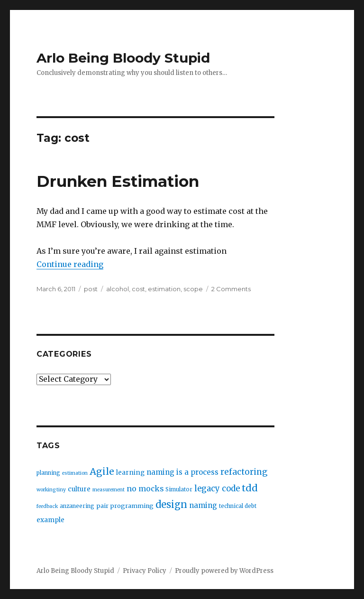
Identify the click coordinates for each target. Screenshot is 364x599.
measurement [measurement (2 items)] (109, 490)
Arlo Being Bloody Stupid (123, 58)
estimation (164, 289)
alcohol (118, 289)
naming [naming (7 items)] (203, 505)
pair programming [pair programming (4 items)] (125, 506)
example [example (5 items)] (50, 520)
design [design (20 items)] (171, 504)
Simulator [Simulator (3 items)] (179, 489)
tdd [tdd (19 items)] (250, 488)
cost (138, 289)
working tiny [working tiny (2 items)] (51, 490)
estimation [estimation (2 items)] (75, 473)
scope (193, 289)
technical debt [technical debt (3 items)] (238, 506)
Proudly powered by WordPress (224, 571)
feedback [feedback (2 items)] (47, 506)
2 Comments (231, 289)
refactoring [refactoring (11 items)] (244, 472)
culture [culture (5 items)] (79, 489)
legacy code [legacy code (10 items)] (217, 489)
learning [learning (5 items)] (130, 473)
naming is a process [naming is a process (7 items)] (182, 472)
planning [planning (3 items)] (48, 473)
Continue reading (70, 264)
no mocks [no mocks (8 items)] (145, 489)
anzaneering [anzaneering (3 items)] (77, 506)
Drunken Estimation (118, 181)
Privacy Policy (145, 571)
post (91, 289)
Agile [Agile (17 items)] (102, 471)
